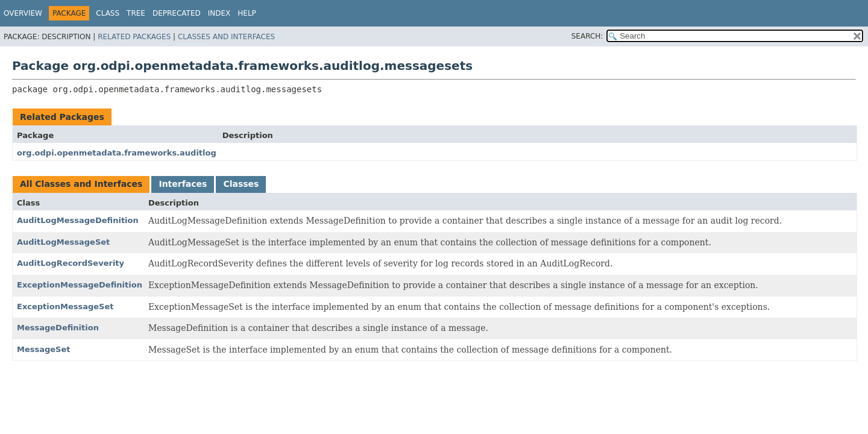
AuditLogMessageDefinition (78, 220)
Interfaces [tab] (183, 184)
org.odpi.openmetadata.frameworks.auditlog (117, 153)
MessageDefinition (58, 328)
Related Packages (134, 37)
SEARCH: (587, 36)
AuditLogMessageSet (63, 242)
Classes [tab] (241, 184)
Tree (136, 13)
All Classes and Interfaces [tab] (81, 184)
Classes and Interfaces (226, 37)
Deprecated (177, 13)
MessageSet (44, 349)
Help (247, 13)
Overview (23, 13)
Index (219, 13)
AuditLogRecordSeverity (71, 263)
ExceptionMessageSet (65, 307)
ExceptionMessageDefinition (80, 285)
